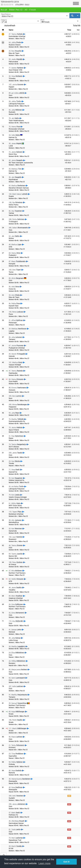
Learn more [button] (44, 863)
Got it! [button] (66, 862)
